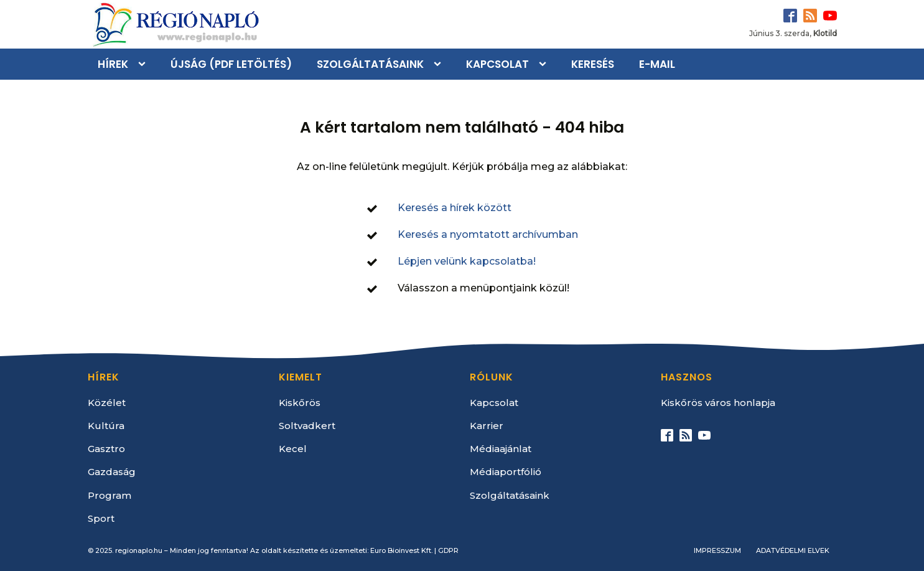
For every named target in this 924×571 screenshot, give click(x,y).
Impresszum (717, 550)
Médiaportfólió (506, 472)
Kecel (293, 449)
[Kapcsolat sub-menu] (545, 64)
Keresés (593, 64)
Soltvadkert (307, 426)
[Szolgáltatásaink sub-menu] (440, 64)
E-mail (657, 64)
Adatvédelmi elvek (793, 550)
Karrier (487, 426)
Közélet (107, 403)
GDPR (448, 550)
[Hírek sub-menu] (144, 64)
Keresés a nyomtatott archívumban (488, 234)
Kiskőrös (300, 403)
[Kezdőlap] (175, 24)
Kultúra (106, 426)
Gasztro (106, 449)
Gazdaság (112, 472)
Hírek (113, 64)
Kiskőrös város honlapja (718, 403)
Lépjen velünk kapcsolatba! (467, 261)
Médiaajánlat (501, 449)
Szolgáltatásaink (370, 64)
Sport (101, 518)
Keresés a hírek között (455, 208)
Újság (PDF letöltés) (231, 64)
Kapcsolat (497, 64)
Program (110, 495)
